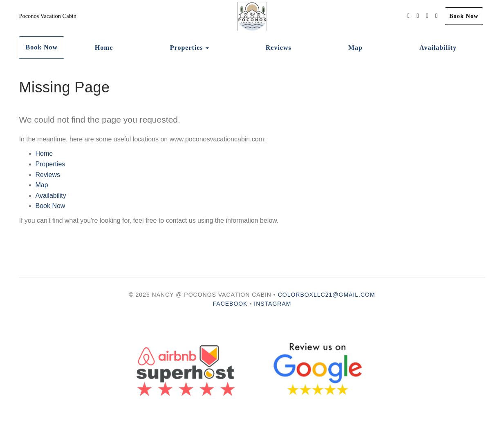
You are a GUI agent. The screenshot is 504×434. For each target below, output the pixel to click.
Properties (187, 48)
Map (355, 48)
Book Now (464, 16)
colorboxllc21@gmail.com (327, 295)
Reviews (279, 48)
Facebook (230, 304)
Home (104, 48)
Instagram (272, 304)
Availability (438, 48)
